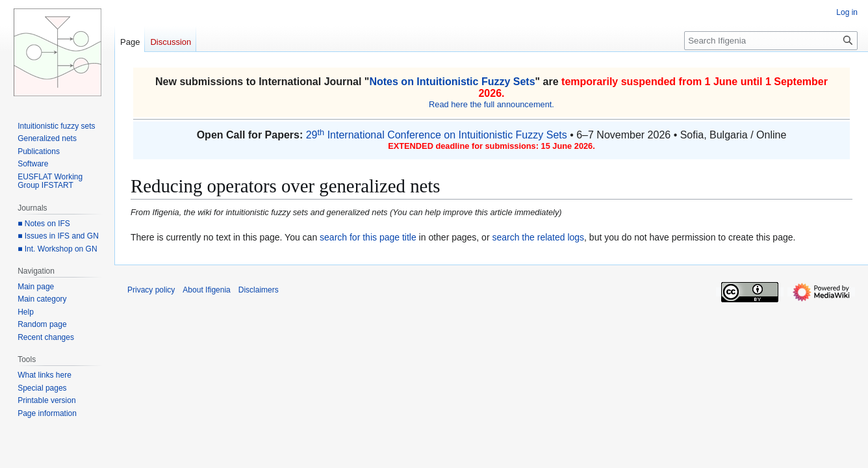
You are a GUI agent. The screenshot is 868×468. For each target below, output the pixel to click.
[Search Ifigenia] (771, 41)
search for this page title (368, 237)
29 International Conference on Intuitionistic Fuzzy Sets (437, 135)
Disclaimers (259, 290)
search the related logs (538, 237)
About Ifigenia (206, 290)
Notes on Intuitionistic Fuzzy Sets (452, 82)
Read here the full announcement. (491, 104)
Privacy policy (151, 290)
